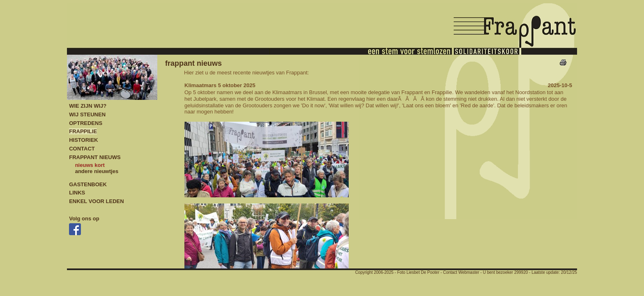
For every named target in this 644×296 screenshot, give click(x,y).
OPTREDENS (86, 123)
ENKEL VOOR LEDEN (96, 201)
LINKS (77, 193)
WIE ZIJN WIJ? (88, 106)
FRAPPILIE (83, 131)
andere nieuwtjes (97, 171)
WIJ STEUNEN (87, 114)
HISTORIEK (84, 140)
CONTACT (82, 149)
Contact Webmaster (461, 272)
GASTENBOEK (88, 184)
